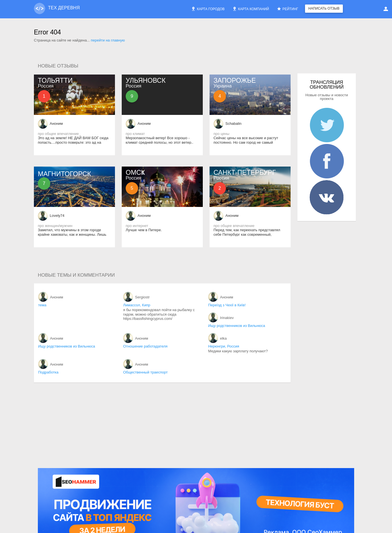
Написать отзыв (324, 8)
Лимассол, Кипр (137, 305)
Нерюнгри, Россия (224, 346)
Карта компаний (251, 9)
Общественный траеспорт (145, 372)
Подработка (48, 372)
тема (42, 305)
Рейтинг (288, 9)
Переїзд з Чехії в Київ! (227, 305)
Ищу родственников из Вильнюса (237, 326)
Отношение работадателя (145, 346)
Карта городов (208, 9)
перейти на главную (108, 40)
